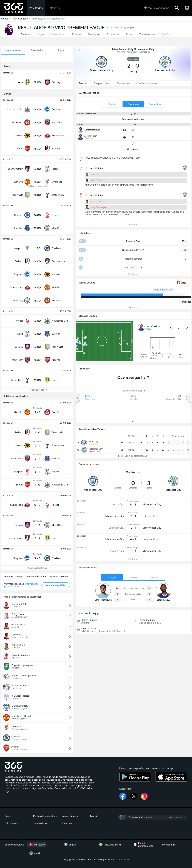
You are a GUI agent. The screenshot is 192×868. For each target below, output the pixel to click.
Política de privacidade (45, 816)
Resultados (36, 8)
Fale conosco (12, 823)
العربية (34, 853)
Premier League (22, 19)
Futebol (6, 19)
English (70, 845)
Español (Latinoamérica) (143, 845)
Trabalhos (67, 823)
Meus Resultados (157, 8)
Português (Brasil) (110, 845)
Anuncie (94, 816)
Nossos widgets (70, 816)
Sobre (8, 816)
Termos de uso (41, 823)
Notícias (55, 8)
